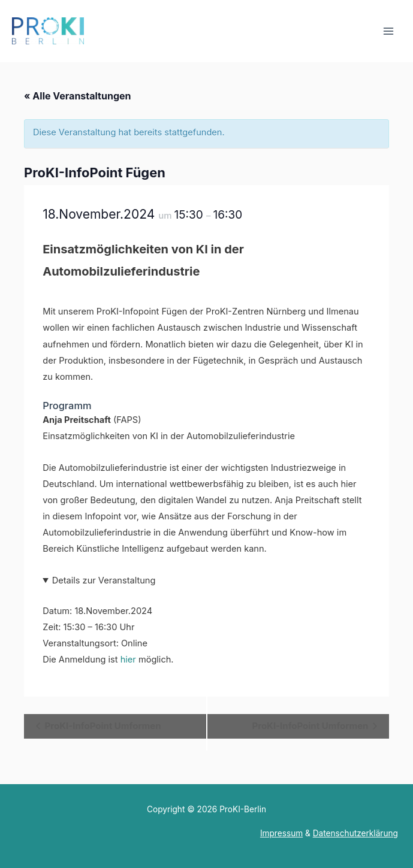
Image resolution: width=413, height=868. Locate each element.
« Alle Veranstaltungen (77, 96)
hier (128, 660)
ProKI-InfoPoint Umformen (102, 726)
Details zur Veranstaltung (104, 580)
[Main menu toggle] (388, 31)
